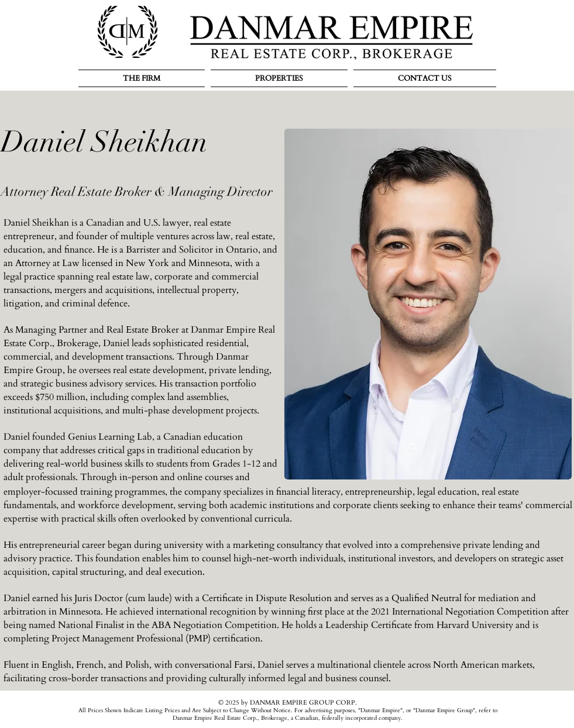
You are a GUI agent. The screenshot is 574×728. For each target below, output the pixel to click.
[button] (143, 78)
